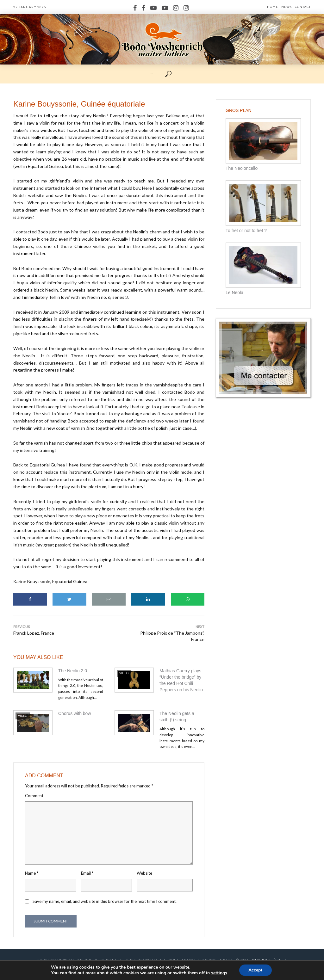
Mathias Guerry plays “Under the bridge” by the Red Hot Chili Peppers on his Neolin (181, 680)
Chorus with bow (75, 713)
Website (144, 873)
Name (32, 873)
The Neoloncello (242, 168)
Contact (303, 7)
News (287, 7)
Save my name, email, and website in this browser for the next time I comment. (105, 901)
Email (87, 873)
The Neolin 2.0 (73, 671)
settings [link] (219, 973)
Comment (34, 796)
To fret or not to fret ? (246, 231)
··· (152, 73)
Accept (255, 970)
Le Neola (234, 293)
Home (273, 7)
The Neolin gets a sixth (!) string (177, 717)
